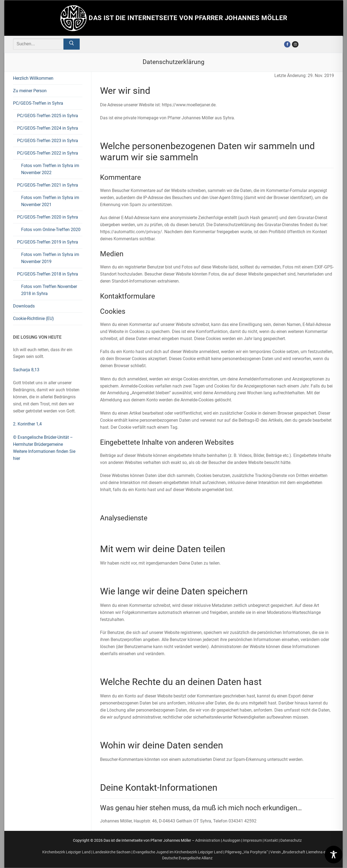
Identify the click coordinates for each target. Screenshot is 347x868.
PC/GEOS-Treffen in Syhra (39, 103)
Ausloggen (232, 840)
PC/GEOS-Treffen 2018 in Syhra (48, 274)
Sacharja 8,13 (26, 370)
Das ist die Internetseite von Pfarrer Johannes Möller (188, 18)
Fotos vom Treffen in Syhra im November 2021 (50, 201)
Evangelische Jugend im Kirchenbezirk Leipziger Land (178, 852)
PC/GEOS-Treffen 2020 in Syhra (48, 217)
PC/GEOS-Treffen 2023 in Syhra (48, 141)
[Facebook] (287, 44)
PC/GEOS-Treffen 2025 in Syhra (48, 116)
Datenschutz (291, 840)
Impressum (252, 840)
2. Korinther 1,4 (27, 424)
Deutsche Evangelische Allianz (187, 858)
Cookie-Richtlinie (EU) (33, 318)
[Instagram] (295, 44)
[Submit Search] (72, 44)
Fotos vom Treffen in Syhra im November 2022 (50, 169)
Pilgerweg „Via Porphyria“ (246, 852)
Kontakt (271, 840)
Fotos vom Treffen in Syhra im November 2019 (50, 258)
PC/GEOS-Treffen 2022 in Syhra (48, 153)
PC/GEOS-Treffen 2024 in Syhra (48, 128)
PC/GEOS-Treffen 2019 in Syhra (48, 242)
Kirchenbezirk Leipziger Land (66, 852)
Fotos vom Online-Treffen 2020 (51, 230)
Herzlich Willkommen (33, 78)
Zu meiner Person (30, 91)
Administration (208, 840)
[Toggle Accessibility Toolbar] (334, 855)
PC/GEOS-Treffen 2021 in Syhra (48, 185)
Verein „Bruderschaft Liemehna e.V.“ (300, 852)
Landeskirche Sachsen (112, 852)
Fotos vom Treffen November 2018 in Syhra (49, 290)
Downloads (24, 306)
